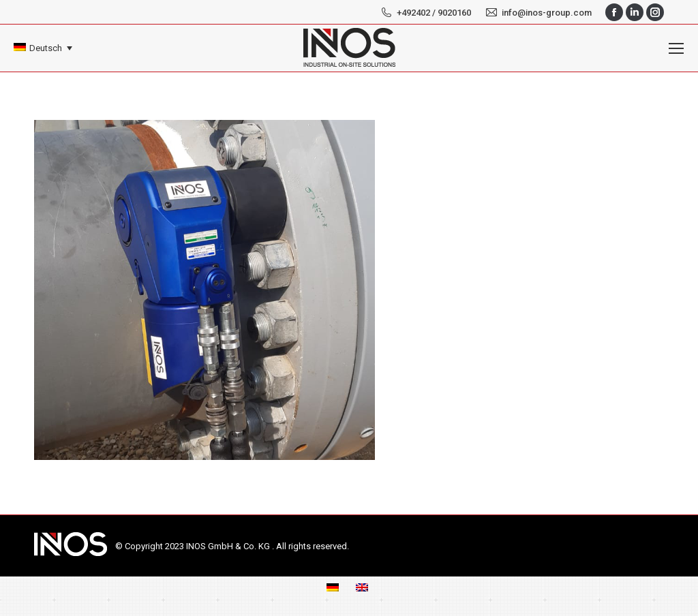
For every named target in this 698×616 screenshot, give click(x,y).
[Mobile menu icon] (676, 48)
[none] (43, 48)
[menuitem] (43, 48)
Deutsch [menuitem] (46, 48)
